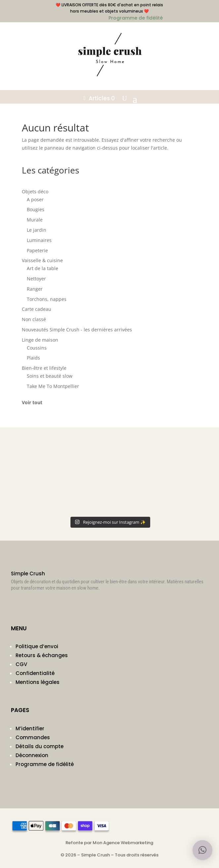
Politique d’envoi (37, 646)
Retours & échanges (42, 655)
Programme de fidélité (45, 764)
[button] (202, 850)
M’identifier (30, 728)
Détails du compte (40, 746)
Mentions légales (38, 682)
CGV (21, 664)
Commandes (33, 737)
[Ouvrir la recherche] (124, 98)
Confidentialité (35, 673)
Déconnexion (32, 755)
